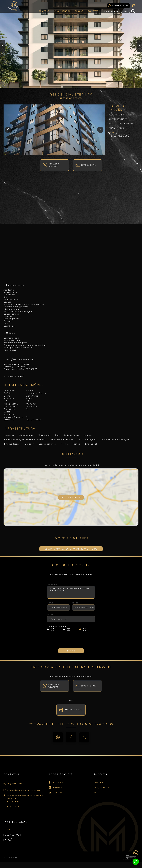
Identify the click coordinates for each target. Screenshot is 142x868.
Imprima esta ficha (74, 710)
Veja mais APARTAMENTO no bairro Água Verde (71, 549)
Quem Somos (110, 11)
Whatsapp (58, 737)
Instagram (134, 6)
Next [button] (139, 46)
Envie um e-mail (88, 165)
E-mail (50, 614)
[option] (71, 44)
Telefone (76, 603)
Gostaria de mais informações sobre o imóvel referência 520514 (71, 592)
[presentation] (71, 641)
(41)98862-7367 (16, 784)
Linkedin (58, 793)
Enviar (71, 651)
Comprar (44, 11)
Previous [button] (3, 46)
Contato (93, 11)
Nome (50, 603)
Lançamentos (62, 11)
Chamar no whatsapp (54, 165)
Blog (126, 11)
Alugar (79, 11)
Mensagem (52, 584)
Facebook (71, 737)
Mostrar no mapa (71, 497)
